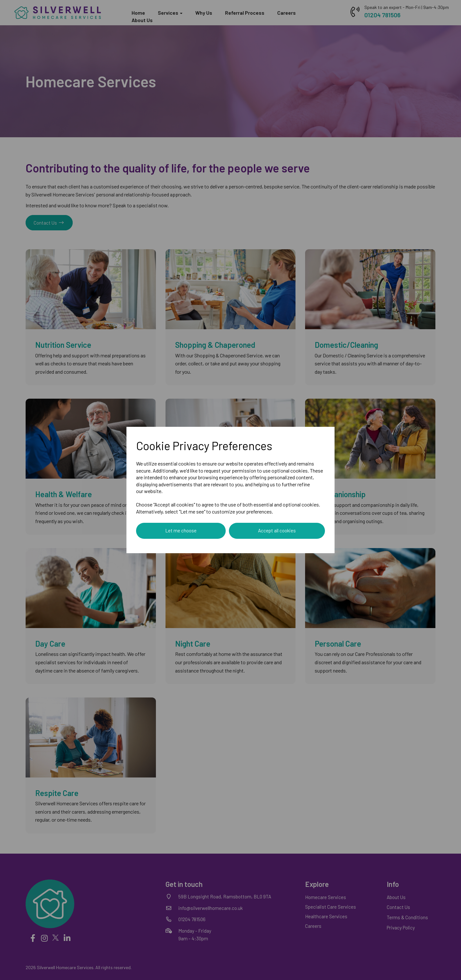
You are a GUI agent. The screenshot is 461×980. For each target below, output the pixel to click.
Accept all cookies (277, 530)
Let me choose (181, 530)
